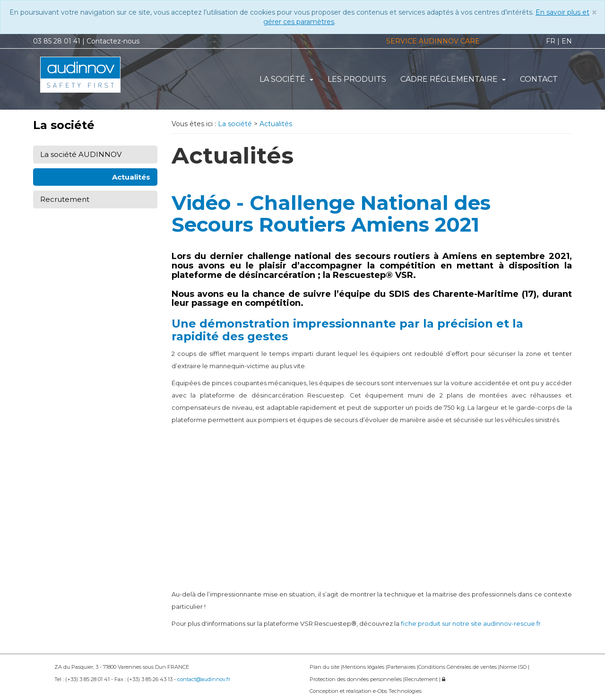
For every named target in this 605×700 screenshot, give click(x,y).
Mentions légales (364, 667)
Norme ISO (514, 667)
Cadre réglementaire (453, 79)
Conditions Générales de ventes (458, 667)
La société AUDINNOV (81, 154)
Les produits (357, 79)
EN (567, 41)
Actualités (131, 177)
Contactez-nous (113, 41)
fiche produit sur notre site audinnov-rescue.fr (471, 623)
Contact (539, 79)
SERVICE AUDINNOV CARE (433, 41)
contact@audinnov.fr (204, 679)
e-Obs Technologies (397, 691)
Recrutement (65, 199)
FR (551, 41)
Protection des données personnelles (356, 679)
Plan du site (325, 667)
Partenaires (402, 667)
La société (286, 79)
